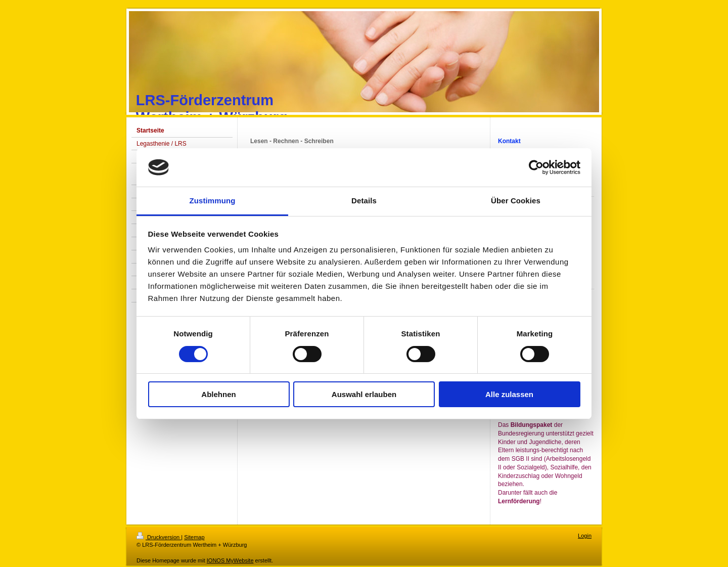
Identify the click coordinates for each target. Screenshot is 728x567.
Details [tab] (364, 201)
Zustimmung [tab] (213, 201)
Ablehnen (218, 394)
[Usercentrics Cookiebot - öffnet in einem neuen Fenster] (536, 167)
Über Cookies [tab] (516, 201)
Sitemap (194, 537)
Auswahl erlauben (364, 394)
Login (585, 536)
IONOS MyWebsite (230, 560)
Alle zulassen (509, 394)
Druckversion (159, 537)
